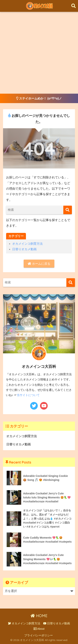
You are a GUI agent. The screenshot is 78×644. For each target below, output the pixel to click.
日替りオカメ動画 (24, 249)
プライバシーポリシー (39, 635)
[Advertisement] (39, 53)
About (39, 629)
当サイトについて (28, 395)
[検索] (68, 210)
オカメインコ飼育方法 (27, 244)
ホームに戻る (39, 264)
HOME (39, 616)
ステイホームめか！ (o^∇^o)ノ (39, 98)
